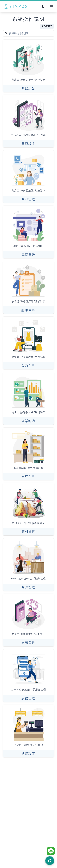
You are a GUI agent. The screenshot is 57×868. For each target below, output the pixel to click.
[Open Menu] (52, 6)
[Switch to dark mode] (43, 6)
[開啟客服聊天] (50, 861)
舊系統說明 (47, 26)
